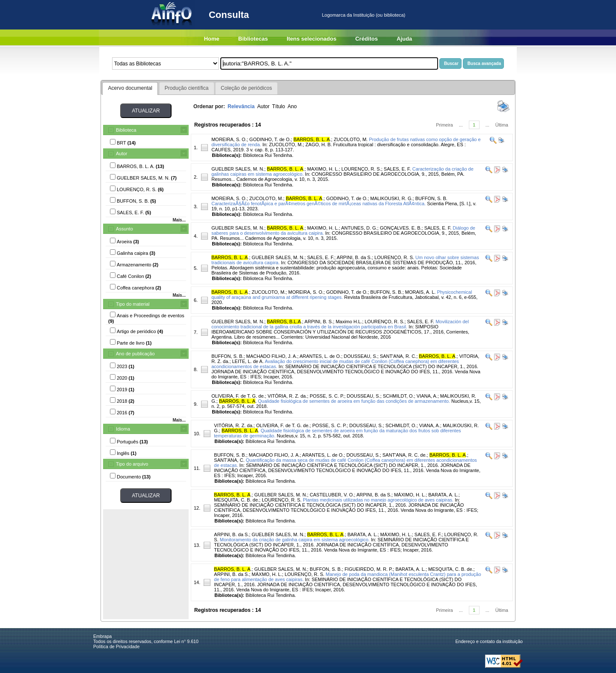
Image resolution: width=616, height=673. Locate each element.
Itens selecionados (311, 39)
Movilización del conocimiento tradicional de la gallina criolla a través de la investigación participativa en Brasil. (340, 324)
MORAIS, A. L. (421, 292)
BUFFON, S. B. (431, 198)
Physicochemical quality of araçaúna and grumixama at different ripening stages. (342, 295)
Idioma (123, 429)
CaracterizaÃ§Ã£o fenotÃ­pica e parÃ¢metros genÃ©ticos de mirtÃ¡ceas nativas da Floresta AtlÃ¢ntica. (318, 204)
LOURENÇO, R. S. (361, 169)
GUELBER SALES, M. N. (238, 169)
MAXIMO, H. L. (323, 169)
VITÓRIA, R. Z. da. (287, 396)
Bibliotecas (253, 39)
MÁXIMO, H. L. (410, 495)
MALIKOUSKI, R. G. (392, 198)
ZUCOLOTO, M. (351, 139)
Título (278, 106)
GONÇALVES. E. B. (401, 228)
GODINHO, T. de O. (270, 139)
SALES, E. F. (397, 169)
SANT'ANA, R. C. (398, 356)
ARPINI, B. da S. (354, 257)
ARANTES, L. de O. (320, 356)
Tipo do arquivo (132, 464)
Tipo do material (133, 304)
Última (502, 125)
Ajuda (404, 39)
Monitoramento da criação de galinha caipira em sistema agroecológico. (295, 540)
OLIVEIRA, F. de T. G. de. (238, 396)
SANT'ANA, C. (229, 460)
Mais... (179, 220)
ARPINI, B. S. (319, 322)
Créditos (366, 39)
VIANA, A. (427, 396)
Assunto (124, 229)
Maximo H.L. (349, 322)
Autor (121, 153)
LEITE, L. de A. (248, 361)
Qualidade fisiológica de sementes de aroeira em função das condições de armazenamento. (354, 401)
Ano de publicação (135, 354)
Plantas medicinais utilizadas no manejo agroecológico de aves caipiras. (378, 500)
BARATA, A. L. (443, 495)
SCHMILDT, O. (398, 396)
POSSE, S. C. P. (327, 396)
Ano (292, 106)
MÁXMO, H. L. (267, 574)
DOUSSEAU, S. (361, 356)
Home (212, 39)
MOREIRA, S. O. (229, 139)
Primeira (444, 125)
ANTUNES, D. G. (359, 228)
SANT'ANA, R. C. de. (405, 455)
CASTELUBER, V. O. (332, 495)
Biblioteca (126, 130)
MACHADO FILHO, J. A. (272, 356)
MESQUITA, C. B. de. (237, 500)
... (461, 125)
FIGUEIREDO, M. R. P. (369, 569)
